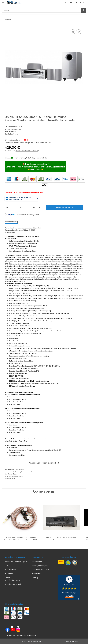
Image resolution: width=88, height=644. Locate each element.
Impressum (9, 574)
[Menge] (20, 207)
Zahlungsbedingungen (41, 566)
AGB (6, 566)
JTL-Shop (76, 641)
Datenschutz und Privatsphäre (16, 562)
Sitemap (35, 578)
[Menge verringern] (7, 207)
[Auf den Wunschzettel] (79, 32)
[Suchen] (84, 10)
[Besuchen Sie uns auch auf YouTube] (12, 629)
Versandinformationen (41, 570)
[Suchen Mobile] (41, 10)
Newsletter (36, 574)
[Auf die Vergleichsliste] (73, 32)
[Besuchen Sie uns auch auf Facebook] (7, 629)
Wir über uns (37, 562)
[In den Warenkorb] (6, 26)
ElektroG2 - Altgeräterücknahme (12, 579)
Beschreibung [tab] (11, 222)
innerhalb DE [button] (42, 158)
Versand (33, 636)
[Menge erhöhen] (40, 207)
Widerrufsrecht (10, 570)
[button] (65, 3)
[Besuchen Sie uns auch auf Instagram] (18, 629)
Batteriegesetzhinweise (14, 584)
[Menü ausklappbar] (3, 1)
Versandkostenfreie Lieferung (28, 151)
